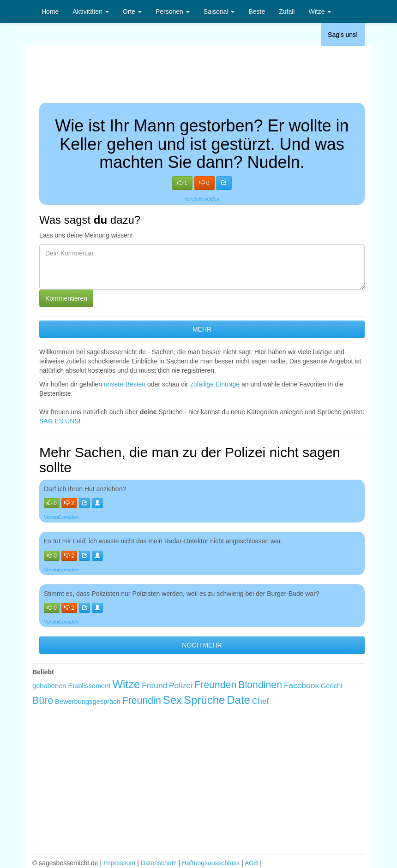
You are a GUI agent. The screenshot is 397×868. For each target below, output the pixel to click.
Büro (43, 701)
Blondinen (260, 685)
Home (50, 12)
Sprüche (204, 700)
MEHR (202, 329)
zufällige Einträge (215, 384)
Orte (132, 12)
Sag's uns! (343, 35)
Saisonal (219, 12)
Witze (320, 12)
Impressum (119, 863)
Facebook (301, 685)
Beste (257, 12)
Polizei (181, 685)
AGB (252, 863)
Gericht (332, 686)
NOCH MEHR (202, 645)
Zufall (287, 12)
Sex (172, 700)
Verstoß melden (202, 199)
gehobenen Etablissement (71, 686)
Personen (173, 12)
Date (238, 700)
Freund (154, 685)
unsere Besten (125, 384)
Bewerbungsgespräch (88, 702)
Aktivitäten (90, 12)
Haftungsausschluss (211, 863)
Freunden (215, 685)
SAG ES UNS (59, 421)
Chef (261, 701)
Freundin (142, 701)
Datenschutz (159, 863)
